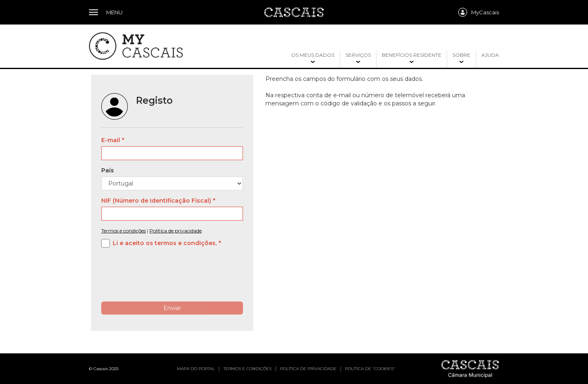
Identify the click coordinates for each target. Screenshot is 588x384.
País (108, 170)
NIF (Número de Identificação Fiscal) (156, 201)
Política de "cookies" (370, 369)
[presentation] (163, 279)
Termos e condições (124, 231)
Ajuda (490, 55)
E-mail (111, 140)
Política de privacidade (176, 231)
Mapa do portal (196, 369)
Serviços (358, 55)
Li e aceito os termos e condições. (165, 243)
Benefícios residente (412, 55)
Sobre (461, 55)
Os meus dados (313, 55)
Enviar (172, 308)
